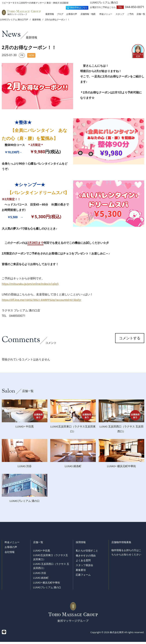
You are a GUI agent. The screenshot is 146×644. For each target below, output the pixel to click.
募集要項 (81, 572)
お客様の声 (72, 14)
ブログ (60, 14)
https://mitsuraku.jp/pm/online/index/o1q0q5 (32, 284)
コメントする (130, 341)
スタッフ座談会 (84, 567)
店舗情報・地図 (88, 14)
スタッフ (120, 14)
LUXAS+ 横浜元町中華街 (47, 585)
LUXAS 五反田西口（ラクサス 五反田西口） (51, 568)
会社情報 (10, 554)
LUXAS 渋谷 (40, 575)
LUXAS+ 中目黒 (42, 553)
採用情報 (81, 544)
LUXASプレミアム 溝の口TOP (14, 19)
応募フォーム (83, 577)
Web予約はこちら (79, 8)
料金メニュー (106, 14)
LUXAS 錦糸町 (41, 580)
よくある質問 (83, 562)
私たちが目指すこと (87, 553)
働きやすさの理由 (86, 558)
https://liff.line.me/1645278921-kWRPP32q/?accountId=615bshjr (44, 300)
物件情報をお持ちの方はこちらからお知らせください (126, 554)
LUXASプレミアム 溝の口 (47, 589)
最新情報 (50, 14)
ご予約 (130, 14)
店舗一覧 (38, 544)
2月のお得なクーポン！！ (57, 19)
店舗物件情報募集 (121, 544)
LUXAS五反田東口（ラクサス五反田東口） (51, 559)
